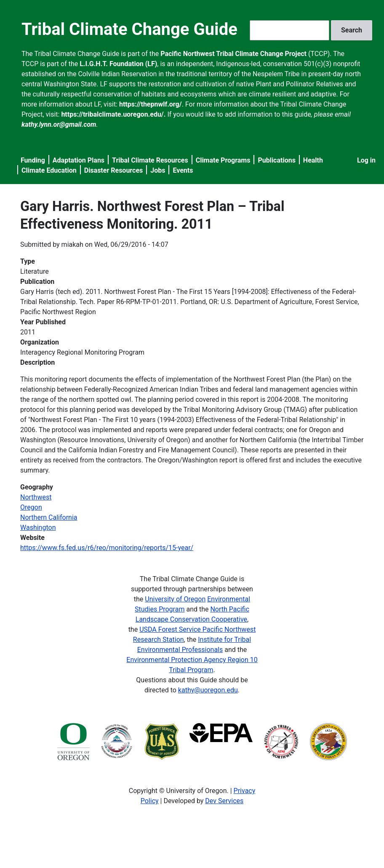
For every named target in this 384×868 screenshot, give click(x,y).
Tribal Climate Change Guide (129, 29)
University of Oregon (175, 599)
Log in (366, 160)
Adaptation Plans (79, 160)
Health (313, 160)
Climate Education (49, 170)
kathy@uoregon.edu (208, 690)
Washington (38, 527)
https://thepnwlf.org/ (151, 104)
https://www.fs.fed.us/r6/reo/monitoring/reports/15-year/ (107, 548)
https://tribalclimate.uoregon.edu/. (113, 114)
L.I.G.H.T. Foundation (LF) (118, 64)
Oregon (31, 507)
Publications (277, 160)
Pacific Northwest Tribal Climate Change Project (233, 54)
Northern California (49, 517)
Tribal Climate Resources (150, 160)
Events (183, 170)
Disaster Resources (114, 170)
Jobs (158, 170)
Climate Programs (223, 160)
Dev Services (224, 801)
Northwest (36, 497)
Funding (33, 160)
